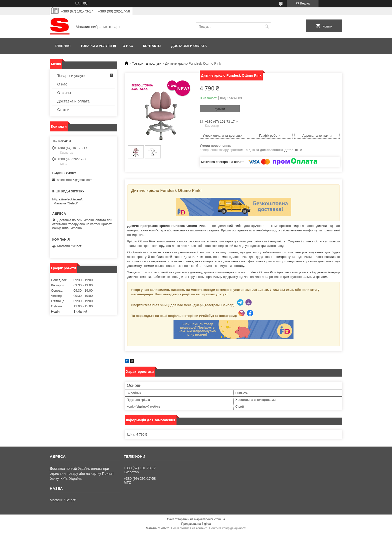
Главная (63, 46)
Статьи (63, 110)
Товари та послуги (146, 63)
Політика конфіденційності (228, 528)
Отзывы (64, 93)
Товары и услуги (96, 46)
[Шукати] (267, 27)
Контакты (152, 46)
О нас (128, 46)
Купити (220, 109)
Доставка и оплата (189, 46)
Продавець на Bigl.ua (196, 524)
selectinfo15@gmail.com (75, 180)
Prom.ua (219, 519)
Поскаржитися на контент (189, 528)
